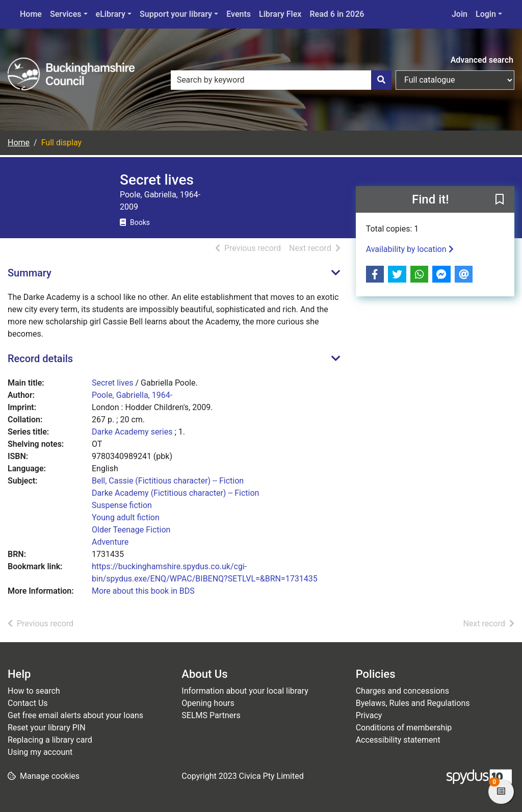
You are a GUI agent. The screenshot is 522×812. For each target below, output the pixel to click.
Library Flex (280, 14)
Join (460, 14)
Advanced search (482, 60)
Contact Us (28, 703)
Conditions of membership (404, 728)
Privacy (369, 715)
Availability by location (410, 249)
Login (486, 14)
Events (239, 14)
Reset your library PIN (47, 728)
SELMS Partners (211, 715)
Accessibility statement (398, 740)
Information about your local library (245, 691)
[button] (500, 200)
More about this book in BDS (143, 591)
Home (31, 14)
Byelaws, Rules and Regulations (413, 703)
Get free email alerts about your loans (75, 715)
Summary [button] (30, 273)
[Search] (381, 80)
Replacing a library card (50, 740)
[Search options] (455, 80)
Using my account (40, 752)
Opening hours (208, 703)
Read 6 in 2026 (337, 14)
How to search (34, 691)
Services (66, 14)
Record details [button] (40, 359)
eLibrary (111, 14)
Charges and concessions (402, 691)
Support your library (176, 14)
